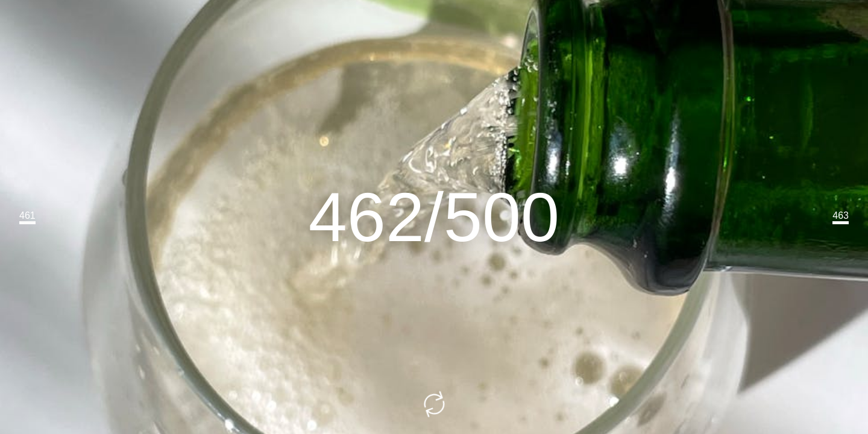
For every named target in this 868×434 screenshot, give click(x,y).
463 (841, 215)
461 (27, 215)
